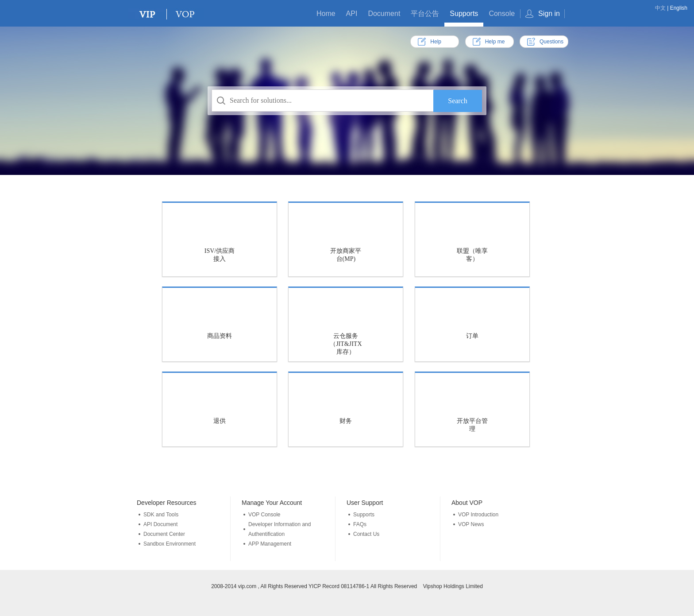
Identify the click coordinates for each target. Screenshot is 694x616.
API (352, 14)
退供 (220, 421)
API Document (160, 524)
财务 (346, 421)
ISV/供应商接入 (220, 255)
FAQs (360, 524)
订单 (472, 336)
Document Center (164, 534)
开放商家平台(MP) (346, 255)
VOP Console (264, 515)
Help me (495, 42)
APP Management (270, 544)
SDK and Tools (161, 515)
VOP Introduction (478, 515)
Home (326, 14)
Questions (551, 42)
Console (502, 14)
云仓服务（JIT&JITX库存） (346, 344)
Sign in (549, 14)
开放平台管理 (472, 425)
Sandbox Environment (170, 544)
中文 (660, 8)
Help (436, 42)
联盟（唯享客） (472, 255)
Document (384, 14)
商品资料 (220, 336)
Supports (464, 14)
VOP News (471, 524)
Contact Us (366, 534)
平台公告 (425, 14)
